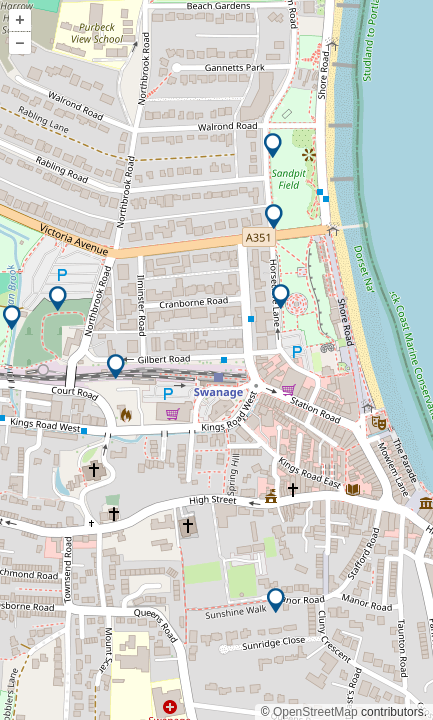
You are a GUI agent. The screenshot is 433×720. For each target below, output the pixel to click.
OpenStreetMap (315, 712)
